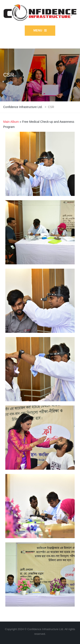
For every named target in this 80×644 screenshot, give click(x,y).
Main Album (11, 122)
